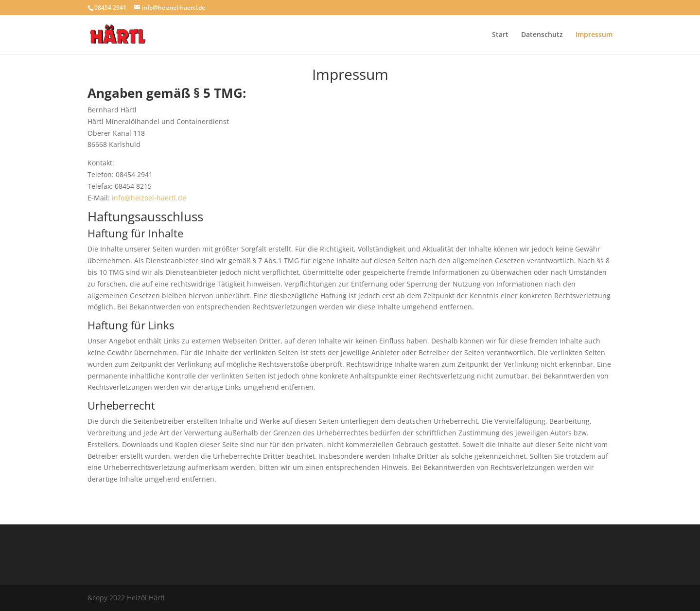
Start (500, 35)
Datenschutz (542, 35)
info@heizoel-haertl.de (149, 198)
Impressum (594, 35)
